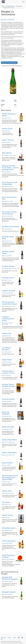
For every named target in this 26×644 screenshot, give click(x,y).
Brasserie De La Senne (8, 187)
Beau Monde (7, 153)
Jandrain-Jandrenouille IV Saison (8, 319)
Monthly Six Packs (10, 6)
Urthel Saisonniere (9, 541)
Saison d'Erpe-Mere (9, 440)
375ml (15, 106)
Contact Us (3, 638)
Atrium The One (8, 140)
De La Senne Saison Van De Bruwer (9, 213)
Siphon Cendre (7, 515)
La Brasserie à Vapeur (8, 429)
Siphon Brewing (7, 518)
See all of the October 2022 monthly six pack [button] (12, 66)
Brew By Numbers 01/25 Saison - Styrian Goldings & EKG (10, 168)
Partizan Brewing (7, 375)
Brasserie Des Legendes (8, 493)
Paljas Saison (7, 360)
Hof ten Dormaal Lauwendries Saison (9, 303)
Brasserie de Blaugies (9, 20)
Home (3, 6)
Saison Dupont (7, 463)
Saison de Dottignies (6, 413)
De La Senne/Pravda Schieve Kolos (10, 183)
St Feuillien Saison (9, 528)
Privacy (9, 638)
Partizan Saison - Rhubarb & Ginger (9, 385)
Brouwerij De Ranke (7, 362)
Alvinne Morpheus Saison (9, 115)
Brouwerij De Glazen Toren (9, 442)
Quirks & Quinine (8, 399)
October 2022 (19, 6)
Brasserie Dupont (7, 465)
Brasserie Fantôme (7, 280)
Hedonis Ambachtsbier (8, 293)
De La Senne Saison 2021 (9, 198)
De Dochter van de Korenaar (9, 155)
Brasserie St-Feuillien (8, 530)
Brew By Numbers (7, 172)
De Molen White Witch (8, 238)
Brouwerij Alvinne (7, 118)
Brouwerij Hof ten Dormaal (9, 306)
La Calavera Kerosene (6, 349)
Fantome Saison (8, 278)
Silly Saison (6, 502)
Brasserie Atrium (7, 131)
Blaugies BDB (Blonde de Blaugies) (10, 578)
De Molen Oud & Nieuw (11, 227)
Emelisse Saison (8, 266)
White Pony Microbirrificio (9, 559)
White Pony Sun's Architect (8, 556)
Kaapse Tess (7, 333)
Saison (16, 102)
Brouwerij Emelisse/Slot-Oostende (11, 269)
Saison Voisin (7, 491)
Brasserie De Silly (7, 505)
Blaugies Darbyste (9, 592)
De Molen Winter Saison (8, 252)
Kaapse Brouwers (7, 336)
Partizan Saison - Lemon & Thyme (8, 372)
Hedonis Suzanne (8, 291)
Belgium (3, 102)
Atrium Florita (7, 129)
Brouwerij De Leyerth (8, 543)
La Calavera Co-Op (7, 352)
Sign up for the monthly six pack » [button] (9, 63)
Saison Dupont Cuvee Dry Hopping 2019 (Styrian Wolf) (10, 478)
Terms (15, 638)
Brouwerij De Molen (7, 229)
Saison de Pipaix (8, 427)
